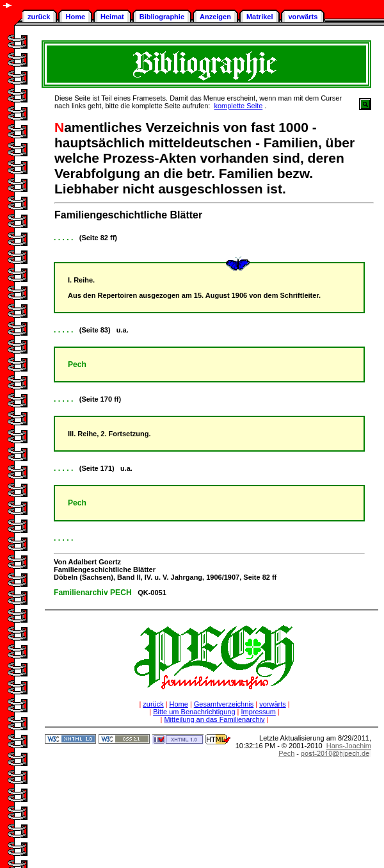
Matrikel (260, 17)
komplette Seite (238, 106)
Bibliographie (162, 17)
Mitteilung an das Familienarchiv (214, 719)
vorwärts (303, 17)
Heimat (112, 17)
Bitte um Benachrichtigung (194, 712)
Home (75, 17)
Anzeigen (215, 17)
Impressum (258, 712)
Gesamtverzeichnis (224, 704)
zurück (39, 17)
